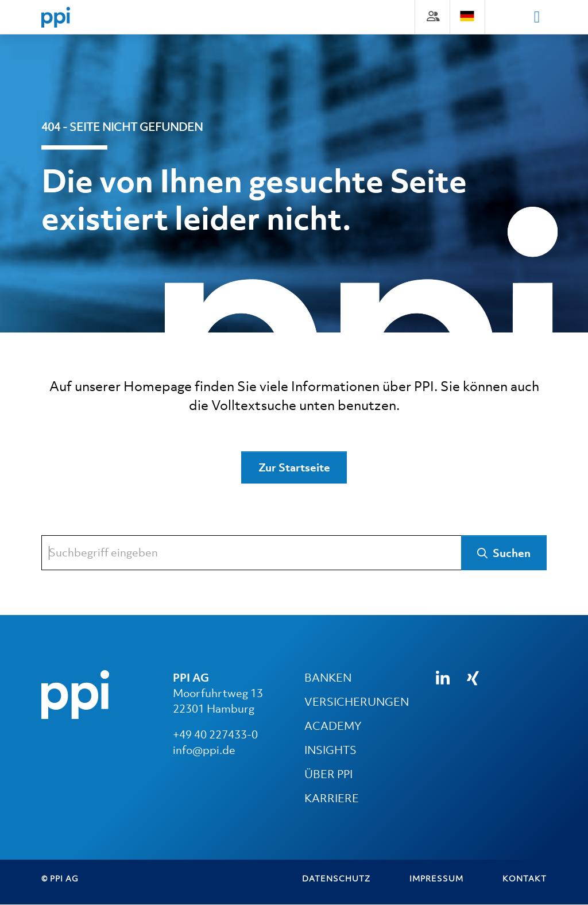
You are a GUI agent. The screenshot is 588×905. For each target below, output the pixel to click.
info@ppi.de (204, 751)
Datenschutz (336, 879)
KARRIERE (332, 799)
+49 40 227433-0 (215, 735)
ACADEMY (333, 726)
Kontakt (525, 879)
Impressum (436, 879)
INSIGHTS (330, 751)
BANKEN (328, 678)
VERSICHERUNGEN (357, 702)
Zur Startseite (294, 468)
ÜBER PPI (328, 775)
